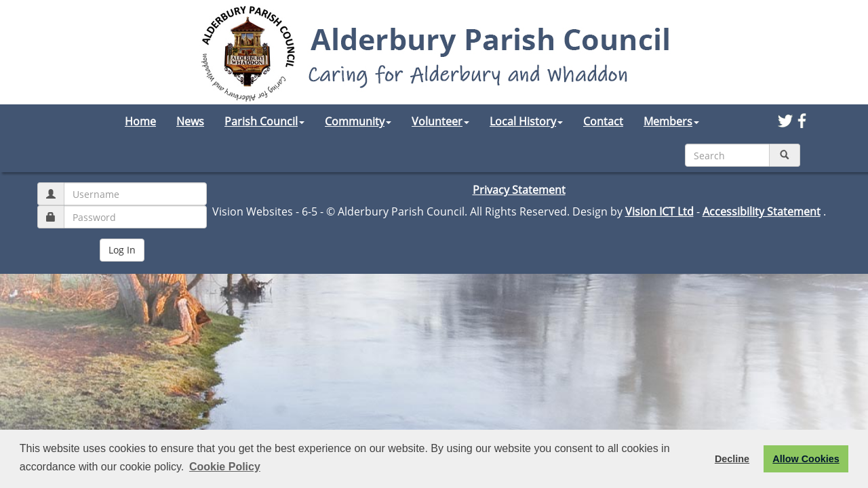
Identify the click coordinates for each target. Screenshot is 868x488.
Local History (526, 121)
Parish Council (264, 121)
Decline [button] (732, 459)
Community (358, 121)
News (190, 121)
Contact (603, 121)
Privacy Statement (519, 190)
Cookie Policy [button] (225, 467)
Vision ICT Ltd (659, 211)
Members (671, 121)
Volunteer (440, 121)
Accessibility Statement (762, 211)
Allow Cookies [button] (806, 459)
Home (140, 121)
